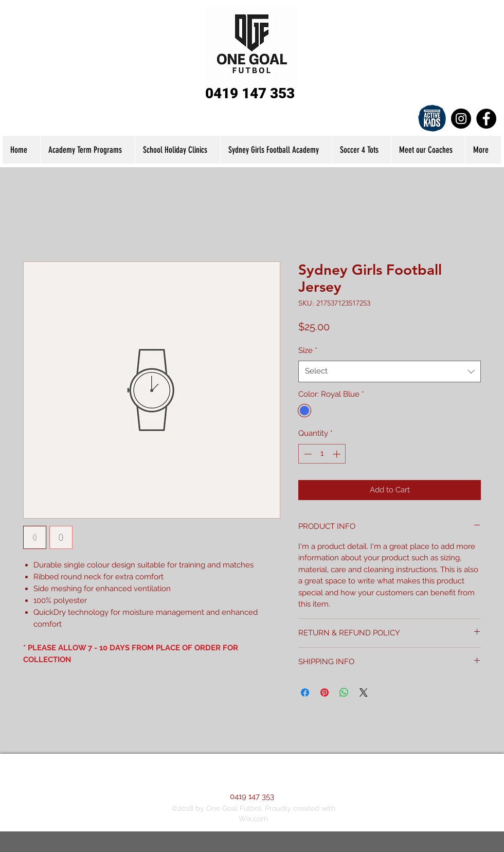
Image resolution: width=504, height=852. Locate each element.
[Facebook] (486, 119)
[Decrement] (307, 454)
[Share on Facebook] (305, 693)
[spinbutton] (322, 454)
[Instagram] (461, 119)
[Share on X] (364, 693)
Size (308, 350)
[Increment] (338, 454)
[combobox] (390, 371)
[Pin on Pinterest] (325, 693)
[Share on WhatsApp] (344, 693)
